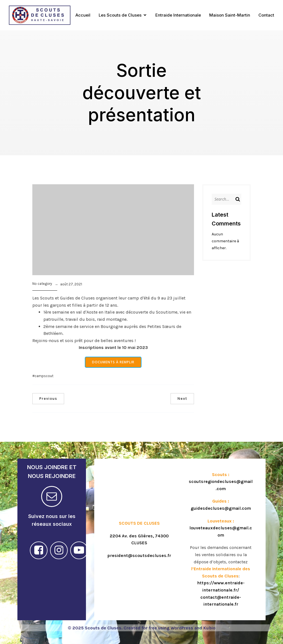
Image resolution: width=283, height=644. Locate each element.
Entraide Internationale (178, 15)
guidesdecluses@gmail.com (221, 508)
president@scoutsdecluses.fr (139, 555)
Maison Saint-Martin (230, 15)
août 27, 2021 (71, 284)
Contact (266, 15)
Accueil (83, 15)
